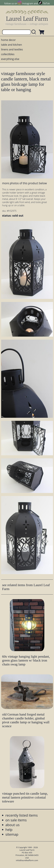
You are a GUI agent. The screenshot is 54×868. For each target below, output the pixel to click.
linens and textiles (12, 49)
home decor (8, 40)
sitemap (12, 834)
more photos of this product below (24, 183)
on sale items (16, 820)
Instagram (28, 3)
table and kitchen (12, 45)
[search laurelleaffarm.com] (34, 32)
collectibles (8, 54)
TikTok (46, 3)
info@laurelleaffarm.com (27, 860)
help (9, 830)
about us (13, 825)
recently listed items (22, 815)
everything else (10, 59)
